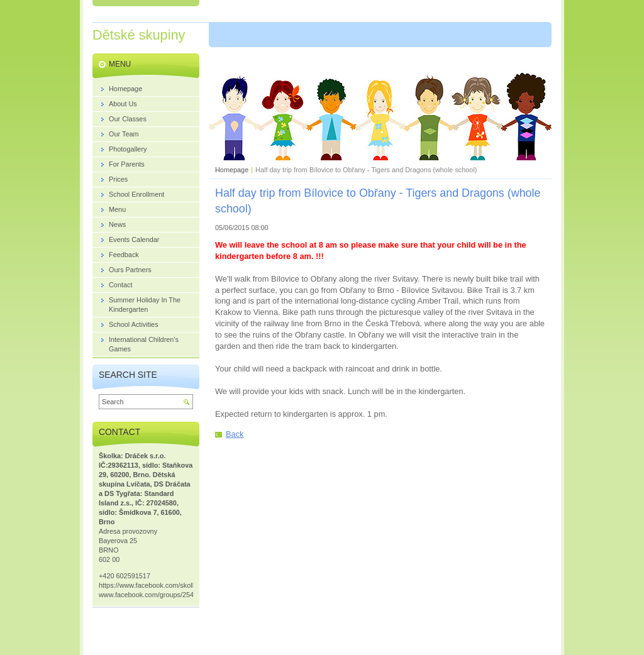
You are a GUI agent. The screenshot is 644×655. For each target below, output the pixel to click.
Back (235, 434)
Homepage (232, 170)
